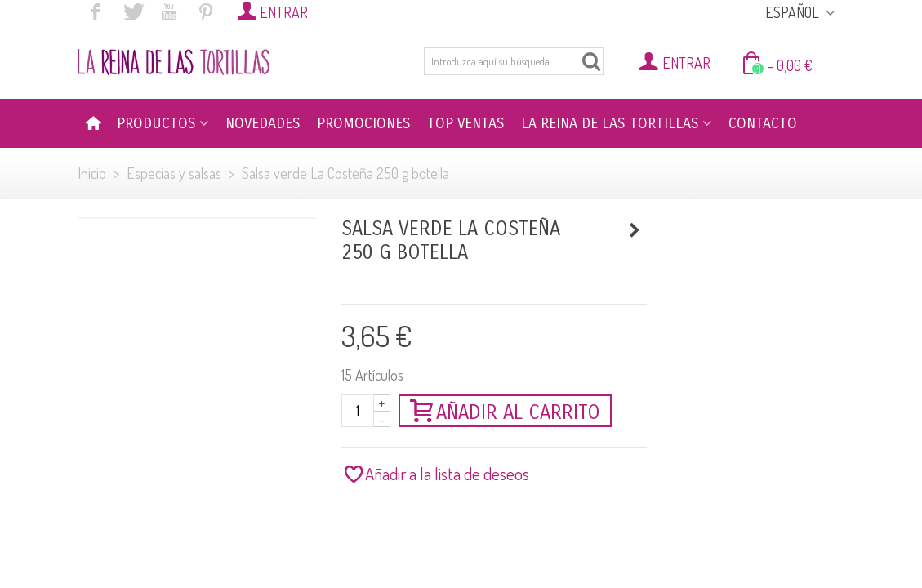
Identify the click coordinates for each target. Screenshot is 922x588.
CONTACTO (763, 123)
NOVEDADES (263, 123)
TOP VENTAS (466, 123)
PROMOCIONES (364, 123)
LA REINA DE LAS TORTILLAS (610, 123)
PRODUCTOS (156, 123)
